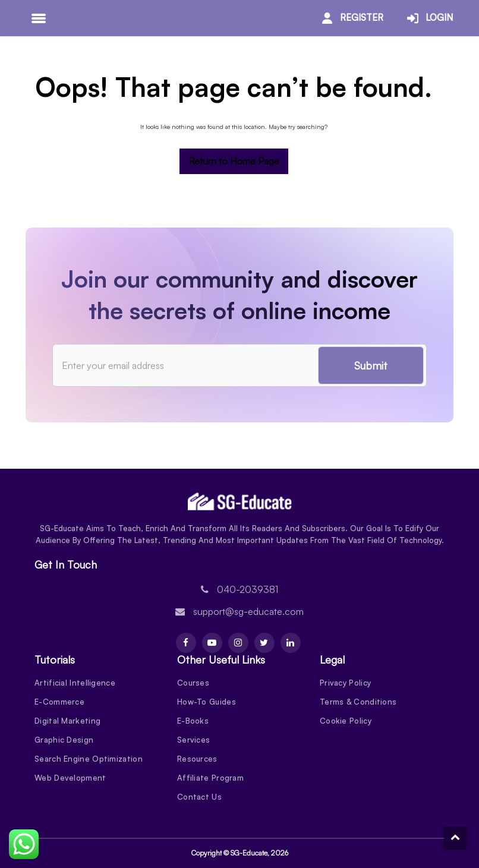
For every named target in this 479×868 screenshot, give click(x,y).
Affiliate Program (210, 778)
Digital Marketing (67, 721)
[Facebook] (186, 643)
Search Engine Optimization (89, 759)
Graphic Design (64, 740)
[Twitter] (264, 643)
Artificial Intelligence (75, 683)
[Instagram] (238, 643)
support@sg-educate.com (248, 611)
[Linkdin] (291, 643)
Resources (197, 759)
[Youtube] (212, 643)
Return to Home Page (234, 161)
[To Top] (455, 838)
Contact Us (199, 797)
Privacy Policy (345, 683)
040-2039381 (248, 589)
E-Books (193, 721)
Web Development (70, 778)
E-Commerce (59, 702)
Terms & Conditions (358, 702)
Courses (193, 683)
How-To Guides (207, 702)
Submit (371, 365)
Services (193, 740)
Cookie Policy (346, 721)
